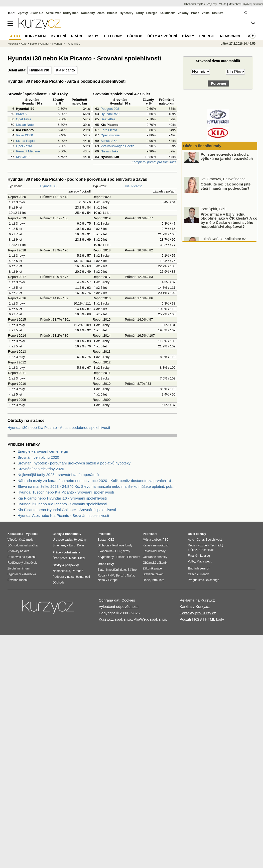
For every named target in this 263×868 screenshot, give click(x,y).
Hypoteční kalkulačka (22, 574)
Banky (57, 534)
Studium (258, 4)
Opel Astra (24, 119)
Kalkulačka (168, 13)
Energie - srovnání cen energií (43, 451)
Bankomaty (73, 534)
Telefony (113, 36)
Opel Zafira (24, 146)
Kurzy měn (71, 13)
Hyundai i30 (39, 70)
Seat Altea (108, 119)
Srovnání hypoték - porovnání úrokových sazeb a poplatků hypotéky (74, 463)
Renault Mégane (28, 151)
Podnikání (150, 534)
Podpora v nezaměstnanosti (71, 577)
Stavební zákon (153, 574)
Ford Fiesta (109, 130)
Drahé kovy (106, 564)
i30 (56, 186)
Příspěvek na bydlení (22, 557)
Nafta (131, 575)
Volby (191, 561)
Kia (127, 186)
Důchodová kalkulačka (23, 545)
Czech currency (198, 574)
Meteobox (235, 4)
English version (199, 568)
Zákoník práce (152, 568)
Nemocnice (231, 36)
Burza (102, 540)
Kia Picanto (65, 70)
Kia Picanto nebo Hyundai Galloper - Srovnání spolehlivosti (67, 510)
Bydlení (58, 36)
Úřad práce (60, 558)
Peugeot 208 (110, 109)
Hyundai (46, 186)
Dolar (81, 545)
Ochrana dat (109, 600)
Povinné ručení (18, 580)
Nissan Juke (110, 151)
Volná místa (72, 552)
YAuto (223, 4)
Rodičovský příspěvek (22, 563)
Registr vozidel (198, 545)
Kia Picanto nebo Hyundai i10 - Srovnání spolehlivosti (62, 498)
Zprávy (23, 13)
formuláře (158, 580)
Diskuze (218, 13)
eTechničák (206, 550)
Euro (72, 545)
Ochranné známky (155, 557)
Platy (82, 558)
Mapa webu (204, 561)
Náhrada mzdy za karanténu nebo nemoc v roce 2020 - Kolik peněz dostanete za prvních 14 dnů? (97, 481)
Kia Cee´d (23, 157)
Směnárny (59, 545)
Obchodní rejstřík (195, 4)
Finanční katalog (199, 556)
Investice (104, 534)
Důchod (135, 36)
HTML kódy (214, 619)
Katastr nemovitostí (156, 545)
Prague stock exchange (204, 580)
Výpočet (32, 534)
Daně (146, 580)
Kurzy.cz (13, 44)
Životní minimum (19, 568)
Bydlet (247, 4)
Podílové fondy (122, 545)
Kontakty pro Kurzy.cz (198, 613)
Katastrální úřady (154, 551)
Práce (195, 13)
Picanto (137, 186)
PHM (111, 575)
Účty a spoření (162, 36)
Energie (152, 13)
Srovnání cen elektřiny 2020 (41, 469)
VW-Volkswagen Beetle (118, 146)
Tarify (140, 13)
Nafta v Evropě (108, 580)
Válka (206, 13)
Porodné (78, 571)
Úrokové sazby (62, 540)
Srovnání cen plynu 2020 (38, 457)
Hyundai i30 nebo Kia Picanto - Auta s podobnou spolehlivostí (59, 427)
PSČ (166, 540)
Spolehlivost (214, 540)
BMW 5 (21, 114)
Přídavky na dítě (18, 551)
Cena (200, 540)
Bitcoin (112, 13)
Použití (185, 619)
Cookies (128, 600)
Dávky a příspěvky (66, 565)
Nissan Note (25, 125)
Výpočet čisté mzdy (20, 540)
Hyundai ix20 (110, 114)
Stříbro (132, 570)
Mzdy (93, 36)
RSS (198, 619)
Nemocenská (61, 571)
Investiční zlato (116, 570)
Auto (24, 44)
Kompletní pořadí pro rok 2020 (154, 162)
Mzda (73, 558)
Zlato (101, 13)
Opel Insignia (110, 135)
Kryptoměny (106, 557)
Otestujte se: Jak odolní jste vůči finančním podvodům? (226, 192)
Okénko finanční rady (202, 146)
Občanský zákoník (155, 563)
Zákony (183, 13)
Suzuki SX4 (109, 141)
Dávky (188, 36)
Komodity (88, 13)
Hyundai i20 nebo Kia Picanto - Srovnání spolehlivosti (62, 504)
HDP (118, 551)
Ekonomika (105, 551)
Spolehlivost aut (39, 44)
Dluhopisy (104, 545)
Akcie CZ (37, 13)
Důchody (58, 583)
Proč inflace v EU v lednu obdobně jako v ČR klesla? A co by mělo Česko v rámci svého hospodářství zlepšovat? (229, 226)
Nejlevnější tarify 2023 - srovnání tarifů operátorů (58, 475)
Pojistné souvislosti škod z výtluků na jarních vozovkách (227, 162)
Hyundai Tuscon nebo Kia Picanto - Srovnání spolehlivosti (66, 492)
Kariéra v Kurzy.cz (195, 606)
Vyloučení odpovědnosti (119, 606)
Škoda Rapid (25, 141)
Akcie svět (53, 13)
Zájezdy (212, 4)
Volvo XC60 (25, 135)
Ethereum (134, 557)
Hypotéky (126, 13)
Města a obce (152, 540)
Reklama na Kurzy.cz (197, 600)
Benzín (121, 575)
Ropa (101, 575)
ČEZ (111, 540)
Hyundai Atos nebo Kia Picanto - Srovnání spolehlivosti (63, 515)
